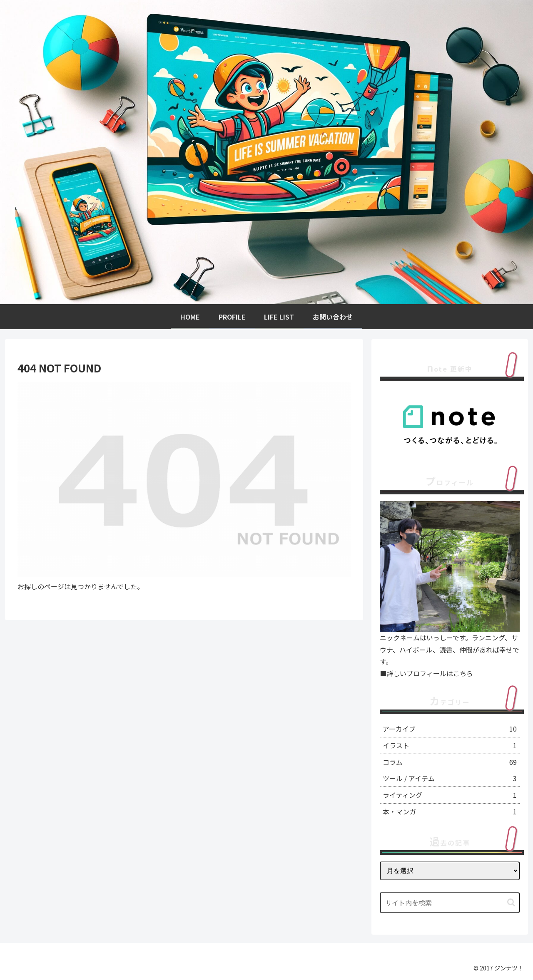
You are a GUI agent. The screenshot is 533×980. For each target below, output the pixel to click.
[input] (450, 903)
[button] (511, 902)
